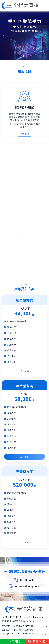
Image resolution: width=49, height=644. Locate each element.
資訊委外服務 (25, 120)
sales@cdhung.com (27, 586)
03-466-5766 (27, 580)
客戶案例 (6, 630)
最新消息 (18, 626)
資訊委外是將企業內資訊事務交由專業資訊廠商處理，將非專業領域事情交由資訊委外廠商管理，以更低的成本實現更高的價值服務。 (25, 133)
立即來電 (37, 641)
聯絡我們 (18, 630)
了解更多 (25, 147)
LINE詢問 (12, 641)
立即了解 (25, 371)
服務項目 (29, 626)
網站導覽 (29, 630)
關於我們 (6, 626)
